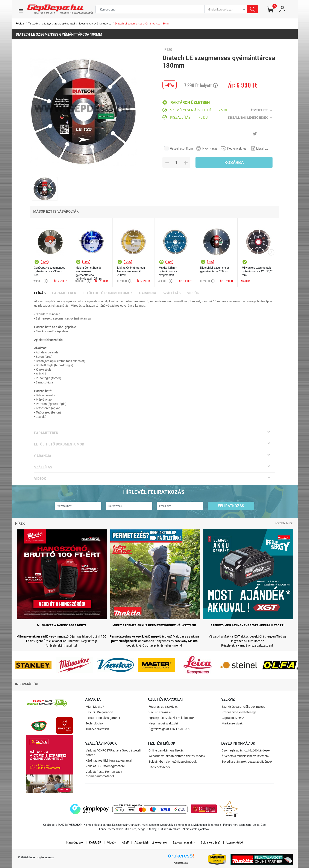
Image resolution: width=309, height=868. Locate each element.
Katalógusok (75, 842)
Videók (193, 293)
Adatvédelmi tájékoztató (151, 842)
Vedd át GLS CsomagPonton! (105, 766)
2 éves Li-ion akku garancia (104, 718)
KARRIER (95, 842)
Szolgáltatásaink (184, 842)
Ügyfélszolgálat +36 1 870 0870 (170, 729)
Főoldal (20, 23)
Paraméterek (64, 293)
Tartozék (33, 23)
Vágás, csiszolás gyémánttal (58, 23)
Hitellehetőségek (159, 767)
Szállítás (172, 293)
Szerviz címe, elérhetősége (239, 712)
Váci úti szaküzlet (160, 712)
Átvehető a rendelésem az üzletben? (245, 756)
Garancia (148, 293)
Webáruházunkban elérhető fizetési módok (177, 756)
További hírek (284, 523)
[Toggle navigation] (21, 11)
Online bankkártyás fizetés (166, 750)
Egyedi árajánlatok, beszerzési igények (247, 761)
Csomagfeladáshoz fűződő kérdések (246, 750)
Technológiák (94, 723)
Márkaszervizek (232, 723)
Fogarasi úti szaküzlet (163, 707)
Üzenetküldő (235, 842)
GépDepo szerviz (233, 718)
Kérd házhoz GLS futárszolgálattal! (109, 760)
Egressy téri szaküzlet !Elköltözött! (171, 718)
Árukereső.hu (181, 863)
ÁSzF (125, 842)
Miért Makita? (95, 707)
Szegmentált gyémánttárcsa (95, 23)
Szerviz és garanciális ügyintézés (243, 707)
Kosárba (234, 162)
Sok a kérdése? (211, 842)
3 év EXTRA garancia (99, 712)
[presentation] (271, 252)
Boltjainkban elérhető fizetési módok (173, 761)
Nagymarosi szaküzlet (163, 723)
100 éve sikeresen (97, 729)
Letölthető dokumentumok (108, 293)
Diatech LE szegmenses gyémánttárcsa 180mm (143, 23)
